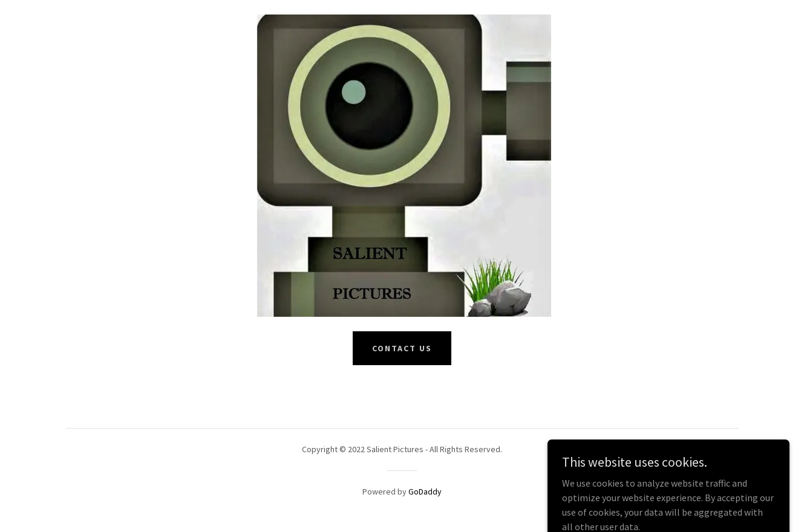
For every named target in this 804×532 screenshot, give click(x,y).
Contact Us (402, 348)
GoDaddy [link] (425, 491)
